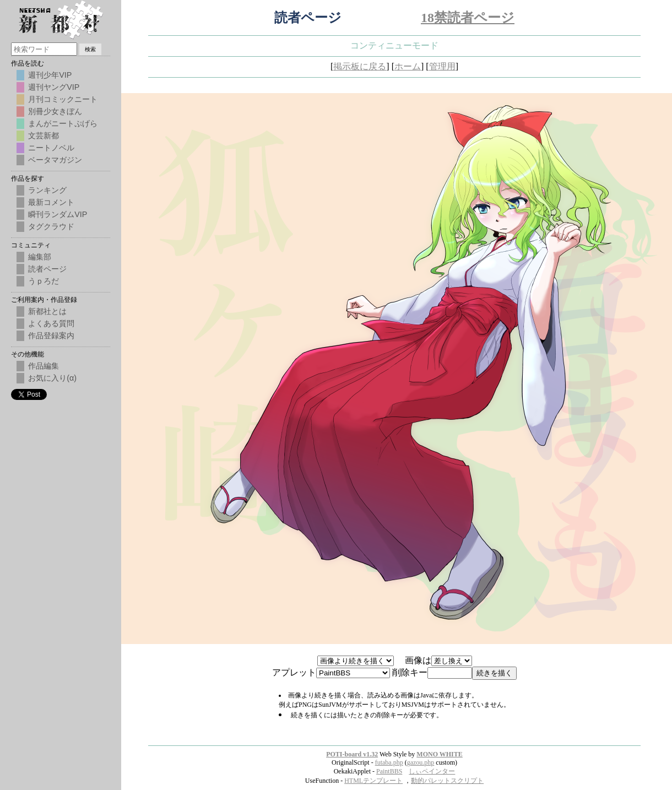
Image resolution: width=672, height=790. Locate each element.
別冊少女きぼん (55, 111)
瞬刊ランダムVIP (58, 214)
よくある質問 (51, 323)
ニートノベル (51, 148)
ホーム (408, 66)
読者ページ (47, 269)
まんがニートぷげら (63, 123)
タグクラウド (51, 226)
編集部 (40, 257)
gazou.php (421, 762)
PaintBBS (389, 771)
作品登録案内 (51, 336)
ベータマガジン (55, 160)
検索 (90, 49)
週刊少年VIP (50, 75)
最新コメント (51, 202)
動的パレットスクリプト (447, 781)
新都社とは (47, 311)
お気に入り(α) (52, 378)
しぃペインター (432, 771)
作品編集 (44, 366)
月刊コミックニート (63, 99)
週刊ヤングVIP (54, 87)
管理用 (442, 66)
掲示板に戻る (360, 66)
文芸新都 (44, 136)
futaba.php (389, 762)
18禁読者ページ (468, 18)
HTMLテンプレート (373, 781)
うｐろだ (44, 281)
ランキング (47, 190)
